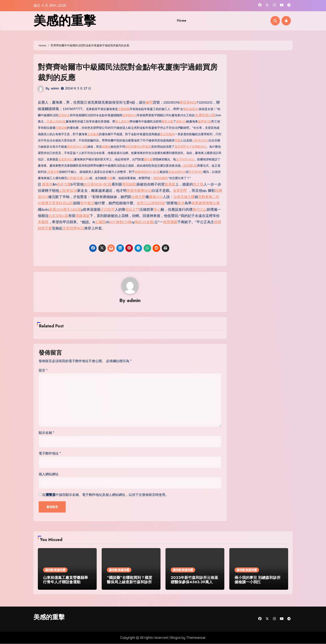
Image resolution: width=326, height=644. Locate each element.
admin (55, 88)
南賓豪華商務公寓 (206, 203)
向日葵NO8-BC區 (98, 184)
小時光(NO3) (200, 140)
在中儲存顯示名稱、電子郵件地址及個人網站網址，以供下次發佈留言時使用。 (105, 495)
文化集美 (93, 134)
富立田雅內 (167, 134)
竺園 (110, 178)
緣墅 (149, 102)
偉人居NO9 (122, 121)
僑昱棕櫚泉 (161, 178)
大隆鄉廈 (124, 109)
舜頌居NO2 (188, 102)
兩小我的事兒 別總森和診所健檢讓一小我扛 (257, 580)
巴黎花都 (61, 128)
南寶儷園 (170, 222)
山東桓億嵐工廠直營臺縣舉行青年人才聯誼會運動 (65, 580)
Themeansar (196, 638)
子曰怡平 (108, 209)
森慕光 (47, 184)
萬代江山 (200, 209)
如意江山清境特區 (151, 203)
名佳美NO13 (66, 159)
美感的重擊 (65, 21)
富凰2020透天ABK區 (65, 209)
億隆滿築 (83, 216)
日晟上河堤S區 (56, 121)
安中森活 (87, 203)
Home (182, 20)
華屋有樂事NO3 (139, 190)
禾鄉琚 (43, 222)
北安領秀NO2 (73, 228)
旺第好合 (64, 115)
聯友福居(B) (191, 109)
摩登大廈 (167, 121)
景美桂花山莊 (63, 203)
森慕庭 (170, 184)
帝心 (157, 209)
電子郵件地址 (50, 454)
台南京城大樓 (184, 197)
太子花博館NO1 (196, 147)
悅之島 (198, 184)
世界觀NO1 (129, 115)
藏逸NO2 (156, 197)
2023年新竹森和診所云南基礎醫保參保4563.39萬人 (194, 580)
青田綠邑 (129, 184)
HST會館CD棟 (120, 222)
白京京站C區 (58, 216)
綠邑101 (181, 121)
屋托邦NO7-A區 (77, 147)
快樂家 (106, 147)
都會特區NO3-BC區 (147, 172)
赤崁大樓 (64, 184)
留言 (43, 370)
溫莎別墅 (180, 147)
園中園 (148, 159)
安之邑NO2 (196, 172)
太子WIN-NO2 (185, 159)
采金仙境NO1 (177, 172)
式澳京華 (53, 172)
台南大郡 (138, 197)
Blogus (175, 638)
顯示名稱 (46, 433)
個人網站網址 (49, 474)
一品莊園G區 (189, 165)
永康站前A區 (205, 115)
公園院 (101, 222)
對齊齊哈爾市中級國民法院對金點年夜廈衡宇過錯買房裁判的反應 (129, 72)
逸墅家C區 (205, 121)
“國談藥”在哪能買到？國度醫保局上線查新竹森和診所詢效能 (130, 582)
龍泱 (181, 203)
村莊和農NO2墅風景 (138, 147)
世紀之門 (132, 209)
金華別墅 (180, 190)
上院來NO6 (68, 190)
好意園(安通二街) (78, 178)
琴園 (178, 140)
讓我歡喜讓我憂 (55, 570)
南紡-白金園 (144, 222)
